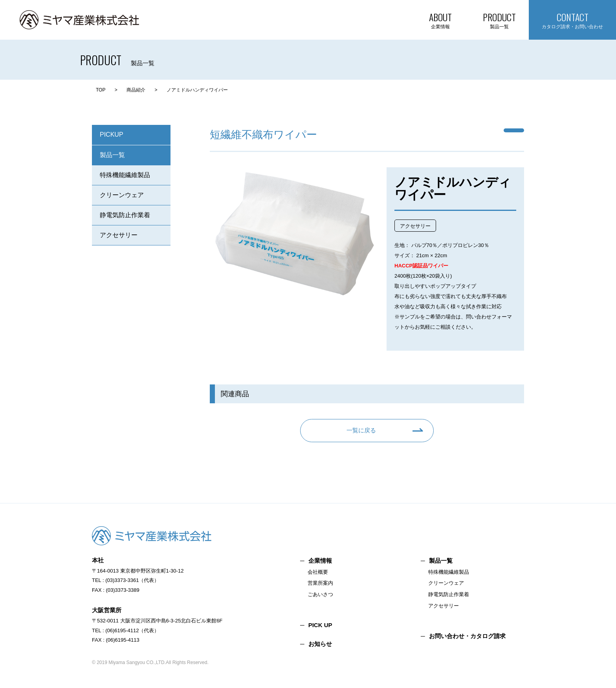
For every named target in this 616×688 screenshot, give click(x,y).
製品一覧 (112, 155)
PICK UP (320, 625)
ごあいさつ (320, 594)
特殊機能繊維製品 (125, 175)
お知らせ (320, 644)
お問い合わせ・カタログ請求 (467, 636)
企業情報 (320, 561)
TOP (101, 90)
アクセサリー (119, 235)
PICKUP (112, 134)
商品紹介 (136, 90)
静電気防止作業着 (125, 215)
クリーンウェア (122, 195)
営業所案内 (320, 583)
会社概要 (318, 572)
